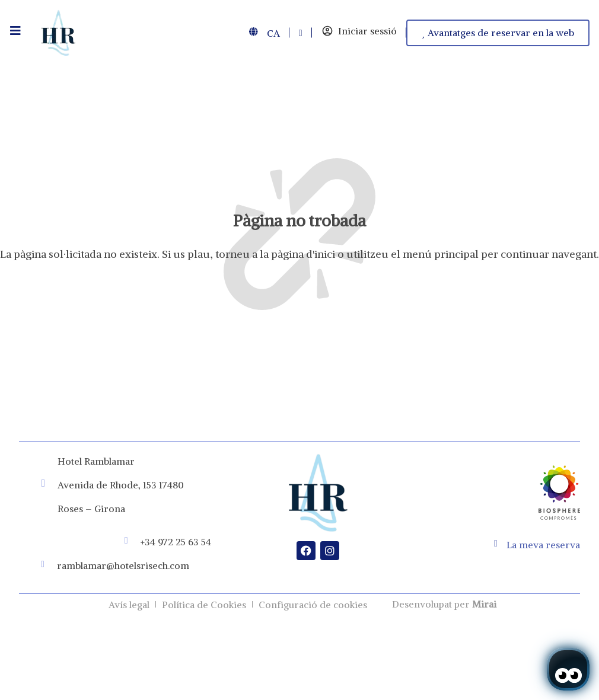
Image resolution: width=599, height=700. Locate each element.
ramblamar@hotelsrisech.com (123, 565)
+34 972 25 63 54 (176, 542)
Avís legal (129, 605)
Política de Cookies (204, 605)
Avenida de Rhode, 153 (107, 485)
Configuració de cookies (313, 605)
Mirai (484, 604)
